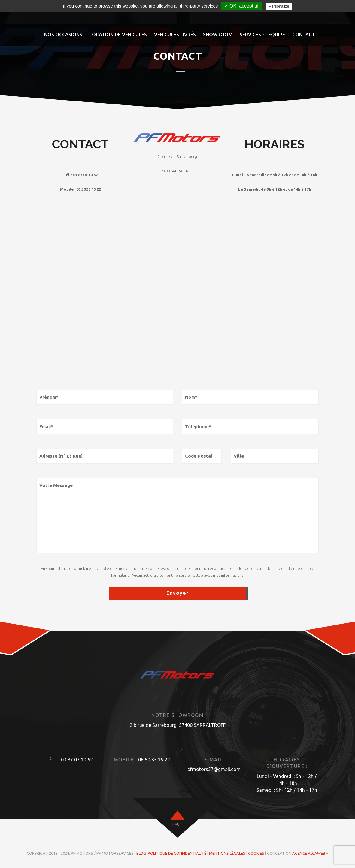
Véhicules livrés (175, 35)
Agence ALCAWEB (309, 853)
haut (177, 824)
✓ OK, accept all (242, 6)
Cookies (256, 853)
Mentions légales (227, 853)
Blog (141, 853)
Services (250, 35)
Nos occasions (63, 35)
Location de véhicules (118, 35)
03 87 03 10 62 (77, 760)
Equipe (277, 35)
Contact (304, 35)
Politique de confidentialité (177, 853)
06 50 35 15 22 (154, 760)
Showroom (218, 35)
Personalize (279, 6)
